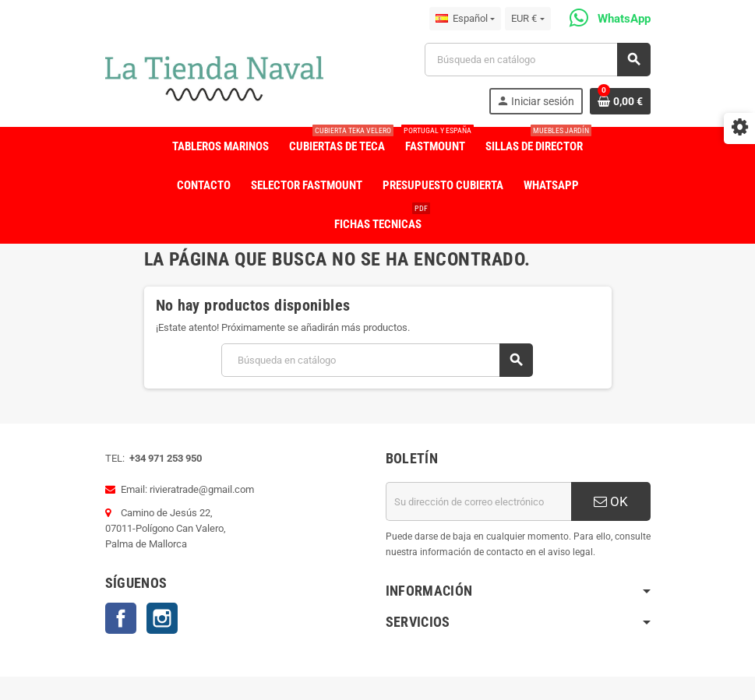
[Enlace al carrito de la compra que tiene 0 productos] (620, 101)
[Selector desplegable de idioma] (465, 19)
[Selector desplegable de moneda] (527, 19)
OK (611, 501)
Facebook (121, 618)
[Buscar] (537, 60)
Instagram (162, 618)
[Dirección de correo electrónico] (478, 501)
